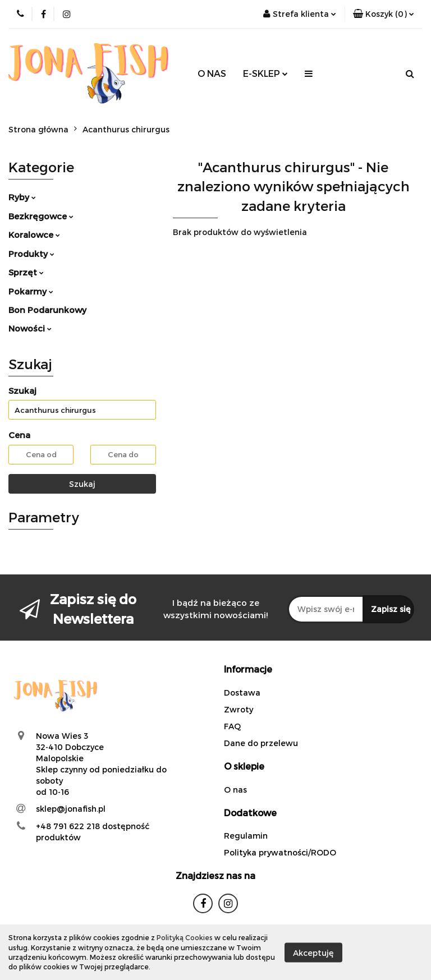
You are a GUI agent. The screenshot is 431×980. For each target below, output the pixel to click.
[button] (384, 14)
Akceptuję (313, 952)
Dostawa (242, 693)
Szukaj (82, 484)
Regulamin (246, 836)
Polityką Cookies (185, 937)
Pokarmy (31, 291)
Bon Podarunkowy (47, 310)
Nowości (30, 328)
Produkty (31, 254)
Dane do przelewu (261, 743)
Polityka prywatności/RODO (280, 852)
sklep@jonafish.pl (71, 809)
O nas (235, 790)
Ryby (22, 197)
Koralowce (34, 234)
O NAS (212, 73)
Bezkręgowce (41, 216)
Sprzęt (26, 272)
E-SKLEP (265, 73)
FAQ (232, 726)
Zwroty (239, 709)
